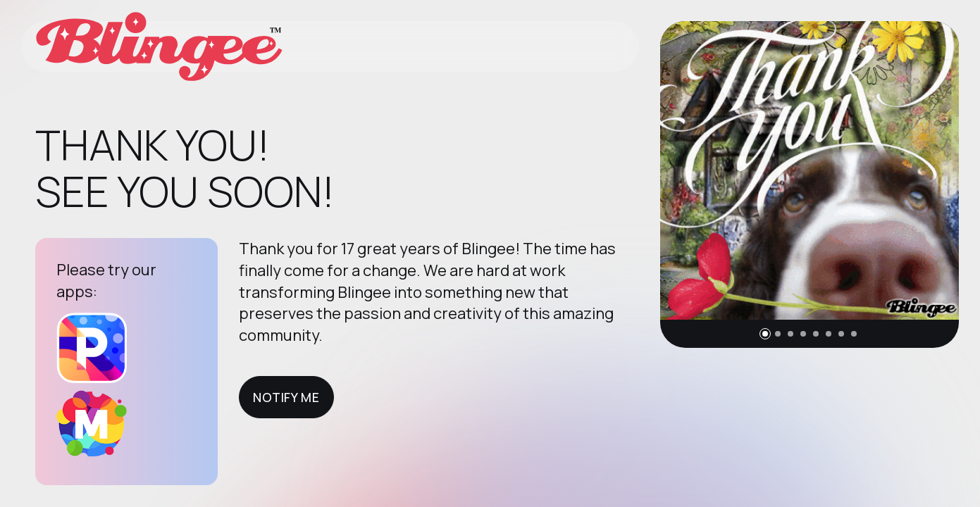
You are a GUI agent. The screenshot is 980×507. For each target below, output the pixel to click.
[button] (765, 334)
